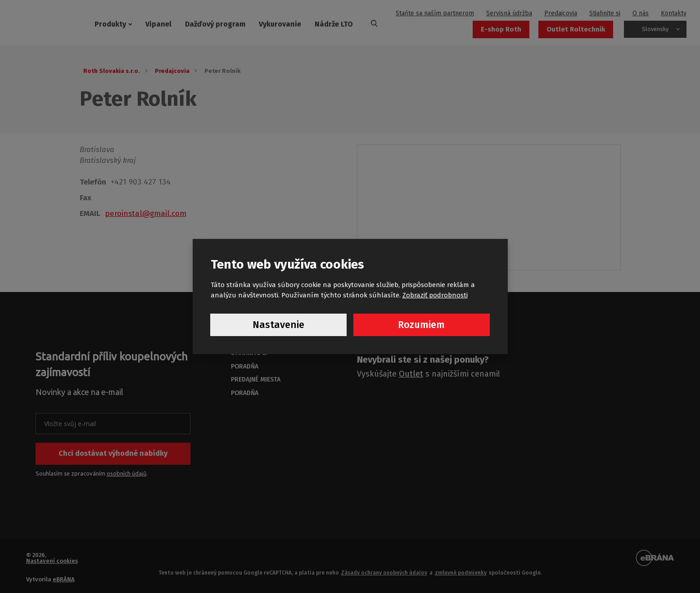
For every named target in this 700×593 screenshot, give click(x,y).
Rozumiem (421, 325)
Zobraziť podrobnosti (435, 295)
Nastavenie (278, 325)
